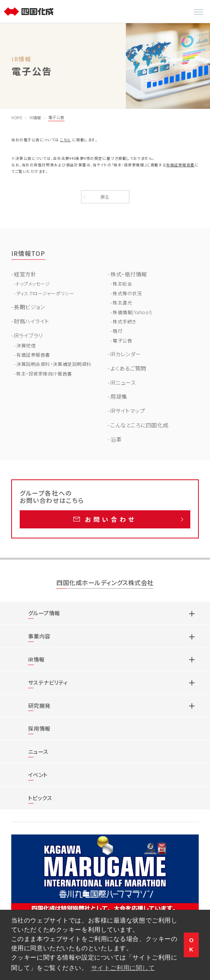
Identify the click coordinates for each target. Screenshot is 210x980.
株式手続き (124, 321)
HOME (17, 118)
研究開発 (39, 706)
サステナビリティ (48, 682)
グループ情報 (44, 613)
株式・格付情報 (129, 274)
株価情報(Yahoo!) (132, 312)
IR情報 (35, 118)
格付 (118, 331)
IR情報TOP (28, 253)
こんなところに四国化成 (139, 425)
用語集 (119, 396)
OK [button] (191, 945)
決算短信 (26, 345)
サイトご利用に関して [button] (123, 968)
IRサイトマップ (128, 411)
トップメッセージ (33, 284)
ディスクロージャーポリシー (45, 293)
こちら (65, 140)
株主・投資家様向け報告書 (44, 373)
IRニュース (123, 383)
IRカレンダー (126, 354)
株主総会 (122, 284)
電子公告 (122, 340)
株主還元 (122, 302)
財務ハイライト (32, 321)
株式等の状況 (127, 293)
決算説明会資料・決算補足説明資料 (54, 364)
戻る (105, 197)
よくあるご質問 (128, 368)
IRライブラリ (28, 335)
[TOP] (30, 12)
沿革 (116, 439)
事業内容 (39, 636)
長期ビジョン (29, 307)
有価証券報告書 (180, 165)
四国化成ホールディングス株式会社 (105, 583)
